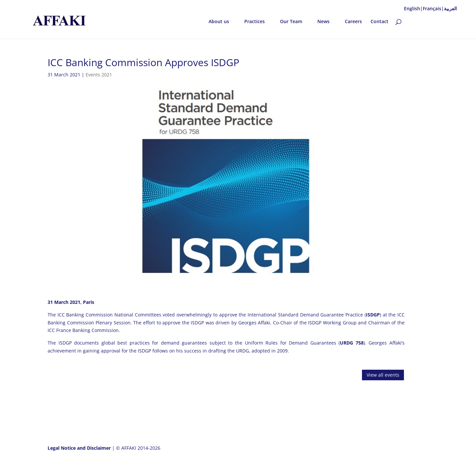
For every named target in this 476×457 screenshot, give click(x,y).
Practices (255, 22)
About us (219, 22)
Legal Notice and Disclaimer (80, 448)
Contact (379, 22)
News (323, 22)
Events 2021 (99, 75)
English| (413, 8)
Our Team (291, 22)
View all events (383, 375)
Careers (353, 22)
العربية (450, 8)
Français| (433, 8)
